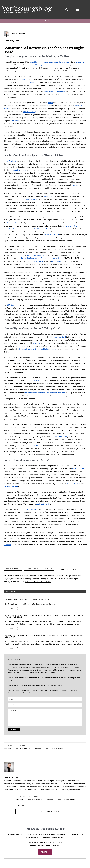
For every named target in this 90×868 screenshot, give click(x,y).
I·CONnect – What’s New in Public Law (18, 600)
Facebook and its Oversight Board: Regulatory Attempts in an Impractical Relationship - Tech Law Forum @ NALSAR (44, 615)
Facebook (7, 545)
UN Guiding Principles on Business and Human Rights (42, 258)
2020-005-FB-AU (61, 436)
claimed (17, 360)
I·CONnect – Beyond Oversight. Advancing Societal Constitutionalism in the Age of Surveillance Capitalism (41, 635)
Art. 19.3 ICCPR (78, 469)
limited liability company (35, 65)
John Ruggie (56, 261)
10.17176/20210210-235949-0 (38, 582)
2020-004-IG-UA (34, 381)
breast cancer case (31, 509)
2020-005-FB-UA (74, 484)
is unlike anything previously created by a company (51, 62)
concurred (15, 121)
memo (24, 79)
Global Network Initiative (37, 255)
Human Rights (40, 748)
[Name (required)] (45, 699)
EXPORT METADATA (68, 569)
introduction (49, 196)
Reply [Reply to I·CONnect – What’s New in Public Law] (12, 609)
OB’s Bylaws (12, 305)
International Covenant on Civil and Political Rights (45, 393)
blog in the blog (29, 112)
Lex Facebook (11, 161)
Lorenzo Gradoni (18, 34)
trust (18, 65)
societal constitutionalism (31, 71)
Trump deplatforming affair (55, 91)
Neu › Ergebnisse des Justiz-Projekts (45, 21)
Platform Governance (55, 748)
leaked (75, 185)
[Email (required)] (45, 705)
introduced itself (59, 337)
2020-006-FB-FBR (34, 445)
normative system (19, 170)
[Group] (27, 7)
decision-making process (29, 199)
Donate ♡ (45, 852)
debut (51, 103)
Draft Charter (12, 223)
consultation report (51, 235)
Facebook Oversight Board (23, 748)
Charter (69, 226)
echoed (32, 82)
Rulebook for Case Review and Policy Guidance (38, 349)
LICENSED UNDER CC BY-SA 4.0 (39, 568)
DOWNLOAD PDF (13, 568)
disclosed (37, 343)
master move (38, 261)
